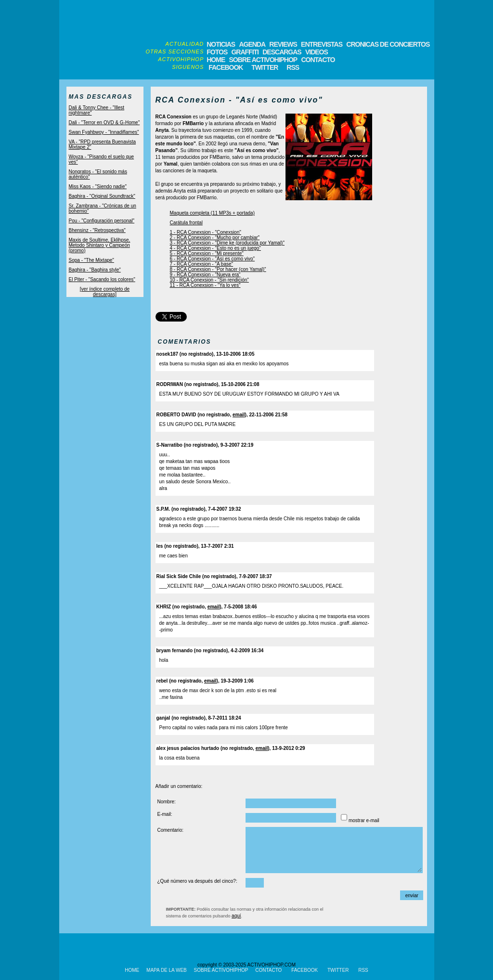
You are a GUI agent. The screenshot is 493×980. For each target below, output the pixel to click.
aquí (236, 916)
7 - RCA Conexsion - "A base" (202, 264)
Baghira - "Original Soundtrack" (102, 196)
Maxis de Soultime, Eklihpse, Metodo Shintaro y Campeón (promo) (100, 245)
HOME (216, 60)
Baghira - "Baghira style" (95, 270)
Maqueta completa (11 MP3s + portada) (212, 213)
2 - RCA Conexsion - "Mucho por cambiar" (215, 238)
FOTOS (217, 52)
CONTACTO (318, 60)
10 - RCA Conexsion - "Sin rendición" (209, 280)
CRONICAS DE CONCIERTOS (388, 44)
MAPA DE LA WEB (167, 970)
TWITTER (265, 67)
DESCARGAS (282, 52)
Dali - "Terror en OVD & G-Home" (104, 122)
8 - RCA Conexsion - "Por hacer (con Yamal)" (218, 269)
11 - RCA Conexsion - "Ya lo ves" (205, 285)
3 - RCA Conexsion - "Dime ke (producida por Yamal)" (227, 243)
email (239, 415)
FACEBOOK (226, 67)
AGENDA (252, 44)
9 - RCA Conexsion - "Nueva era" (205, 275)
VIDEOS (317, 52)
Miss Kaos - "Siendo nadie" (98, 187)
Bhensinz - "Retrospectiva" (97, 230)
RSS (292, 67)
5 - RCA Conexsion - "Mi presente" (207, 253)
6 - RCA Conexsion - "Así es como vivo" (213, 259)
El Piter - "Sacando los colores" (102, 279)
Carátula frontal (186, 223)
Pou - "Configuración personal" (102, 221)
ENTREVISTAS (322, 44)
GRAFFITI (245, 52)
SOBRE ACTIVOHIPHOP (263, 60)
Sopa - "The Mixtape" (91, 260)
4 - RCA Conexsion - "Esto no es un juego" (215, 248)
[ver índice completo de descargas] (105, 292)
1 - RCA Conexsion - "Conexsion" (206, 232)
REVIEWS (283, 44)
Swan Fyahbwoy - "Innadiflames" (104, 132)
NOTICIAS (221, 44)
